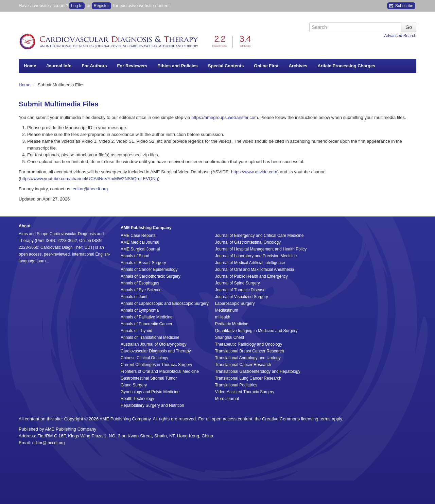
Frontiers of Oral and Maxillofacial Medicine (160, 371)
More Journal (227, 399)
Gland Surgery (134, 385)
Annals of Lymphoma (140, 310)
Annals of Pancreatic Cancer (146, 324)
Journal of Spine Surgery (238, 283)
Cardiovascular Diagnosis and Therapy (156, 351)
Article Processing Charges (346, 66)
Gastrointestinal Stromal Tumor (149, 378)
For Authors (94, 66)
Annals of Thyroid (136, 331)
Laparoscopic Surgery (235, 303)
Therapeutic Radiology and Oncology (249, 344)
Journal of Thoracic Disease (240, 290)
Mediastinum (227, 310)
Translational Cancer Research (243, 365)
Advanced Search (400, 36)
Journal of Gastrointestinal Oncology (248, 242)
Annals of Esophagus (140, 283)
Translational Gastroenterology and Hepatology (258, 371)
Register (101, 6)
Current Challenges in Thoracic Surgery (156, 365)
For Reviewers (132, 66)
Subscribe (401, 6)
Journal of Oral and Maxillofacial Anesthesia (255, 270)
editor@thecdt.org (90, 189)
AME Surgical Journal (140, 249)
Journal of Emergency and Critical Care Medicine (259, 236)
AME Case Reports (138, 236)
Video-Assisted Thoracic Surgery (245, 392)
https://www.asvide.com (254, 172)
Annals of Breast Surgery (143, 263)
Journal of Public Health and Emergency (251, 276)
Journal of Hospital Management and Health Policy (261, 249)
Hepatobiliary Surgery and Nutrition (152, 405)
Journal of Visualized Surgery (242, 297)
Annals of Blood (135, 256)
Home (30, 66)
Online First (266, 66)
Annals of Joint (134, 297)
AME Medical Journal (140, 242)
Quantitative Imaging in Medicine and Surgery (256, 331)
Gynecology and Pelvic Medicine (150, 392)
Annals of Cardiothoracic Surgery (151, 276)
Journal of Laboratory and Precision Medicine (256, 256)
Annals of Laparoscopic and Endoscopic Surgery (165, 303)
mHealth (223, 317)
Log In (77, 6)
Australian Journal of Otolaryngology (153, 344)
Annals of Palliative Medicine (147, 317)
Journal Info (59, 66)
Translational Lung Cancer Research (248, 378)
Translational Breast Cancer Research (250, 351)
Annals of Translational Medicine (150, 337)
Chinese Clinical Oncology (144, 358)
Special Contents (226, 66)
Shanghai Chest (230, 337)
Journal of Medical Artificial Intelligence (250, 263)
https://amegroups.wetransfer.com (225, 117)
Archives (298, 66)
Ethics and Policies (178, 66)
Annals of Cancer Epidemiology (149, 270)
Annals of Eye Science (141, 290)
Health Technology (137, 399)
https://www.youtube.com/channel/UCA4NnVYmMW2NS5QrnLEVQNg (89, 179)
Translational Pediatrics (236, 385)
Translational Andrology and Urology (248, 358)
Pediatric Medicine (232, 324)
